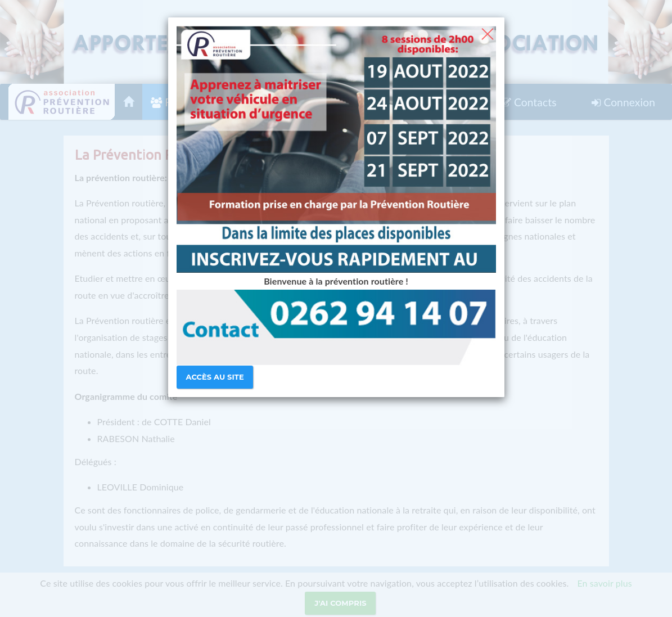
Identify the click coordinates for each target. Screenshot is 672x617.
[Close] (487, 33)
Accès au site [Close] (215, 377)
